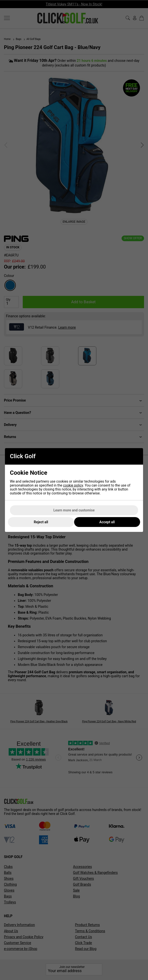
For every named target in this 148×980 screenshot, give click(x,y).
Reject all (41, 522)
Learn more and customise (74, 510)
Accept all (107, 522)
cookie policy (73, 485)
